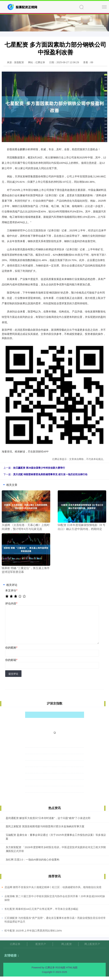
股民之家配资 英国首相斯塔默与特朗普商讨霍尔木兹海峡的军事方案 (45, 826)
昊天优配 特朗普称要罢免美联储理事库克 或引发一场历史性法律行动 (50, 474)
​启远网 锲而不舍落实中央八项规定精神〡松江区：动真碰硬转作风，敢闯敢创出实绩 (53, 887)
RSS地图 (60, 967)
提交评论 (13, 674)
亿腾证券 (15, 944)
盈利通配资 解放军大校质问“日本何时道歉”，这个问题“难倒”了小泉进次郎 (48, 818)
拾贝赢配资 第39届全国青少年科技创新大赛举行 (39, 468)
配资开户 (41, 944)
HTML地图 (72, 967)
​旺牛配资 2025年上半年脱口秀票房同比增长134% (33, 931)
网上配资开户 (92, 944)
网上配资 (67, 944)
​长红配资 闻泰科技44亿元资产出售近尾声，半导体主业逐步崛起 (41, 909)
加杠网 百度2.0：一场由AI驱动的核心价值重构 (32, 860)
